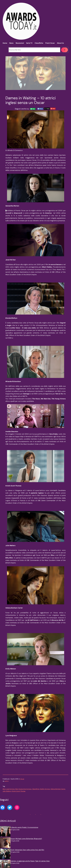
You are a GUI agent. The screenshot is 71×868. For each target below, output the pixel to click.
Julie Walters (7, 791)
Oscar (22, 779)
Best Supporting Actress (23, 789)
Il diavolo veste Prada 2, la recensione (24, 827)
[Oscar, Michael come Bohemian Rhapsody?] (5, 843)
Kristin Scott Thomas (19, 791)
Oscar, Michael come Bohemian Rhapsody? (26, 839)
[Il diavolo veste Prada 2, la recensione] (5, 832)
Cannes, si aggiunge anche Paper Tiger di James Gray (30, 861)
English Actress (45, 789)
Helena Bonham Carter (58, 789)
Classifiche (36, 789)
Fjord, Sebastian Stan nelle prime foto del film (27, 850)
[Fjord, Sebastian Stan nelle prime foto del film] (5, 854)
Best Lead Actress (9, 789)
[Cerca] (64, 50)
